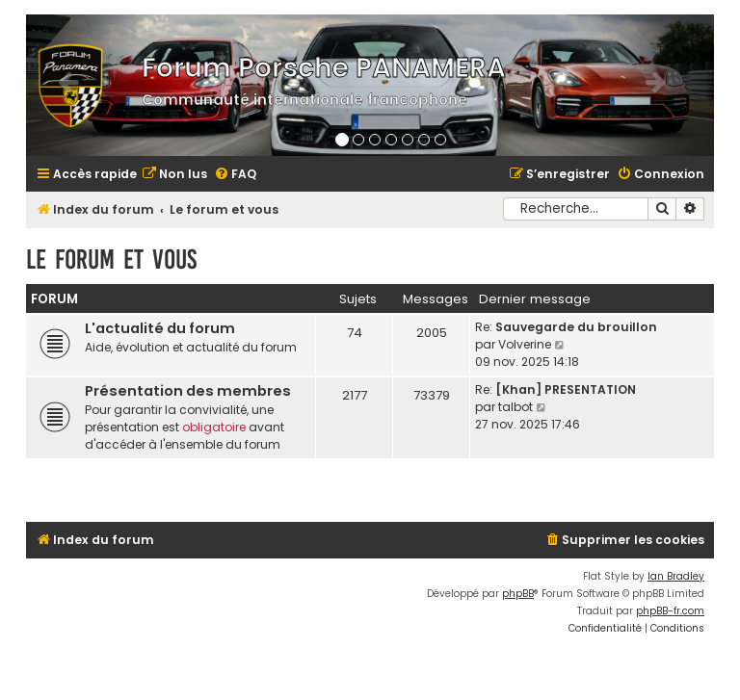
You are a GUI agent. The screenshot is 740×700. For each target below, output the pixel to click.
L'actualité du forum (160, 328)
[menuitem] (174, 175)
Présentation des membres (188, 391)
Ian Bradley (676, 576)
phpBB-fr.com (670, 611)
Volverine (525, 344)
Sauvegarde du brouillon (576, 327)
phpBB (518, 594)
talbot (515, 407)
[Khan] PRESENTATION (566, 389)
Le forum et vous (111, 259)
